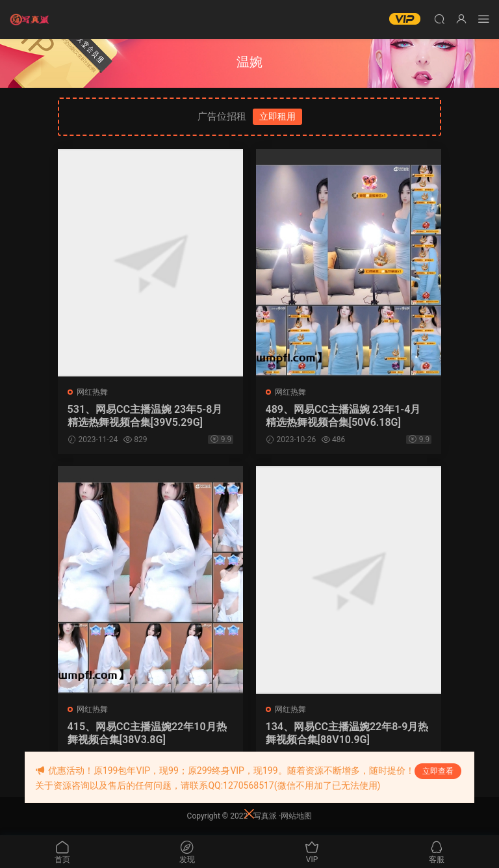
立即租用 (277, 116)
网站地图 (296, 817)
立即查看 (438, 771)
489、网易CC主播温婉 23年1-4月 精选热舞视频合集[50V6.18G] (343, 416)
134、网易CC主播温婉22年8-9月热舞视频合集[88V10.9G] (347, 734)
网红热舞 (92, 392)
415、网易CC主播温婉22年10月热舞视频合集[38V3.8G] (147, 734)
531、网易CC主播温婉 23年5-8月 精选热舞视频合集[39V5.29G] (145, 416)
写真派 (265, 817)
